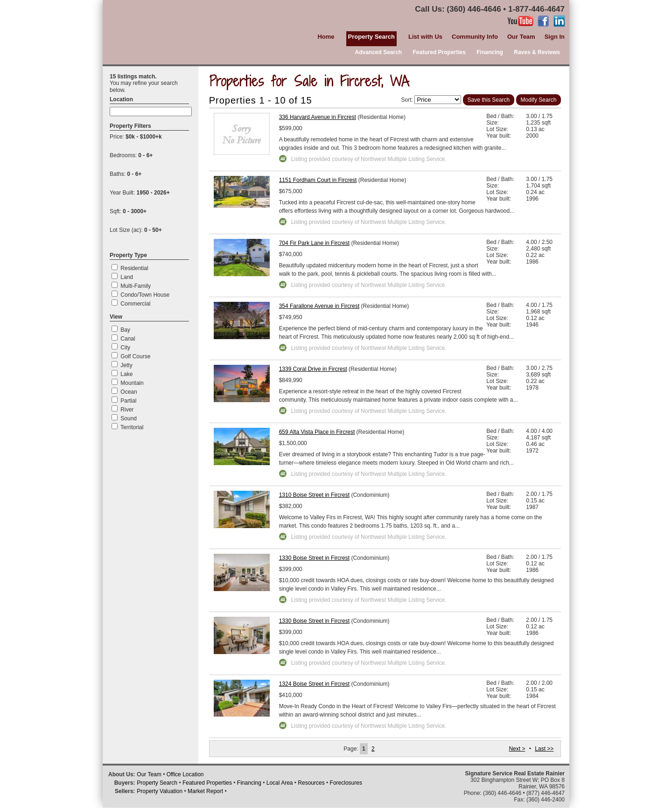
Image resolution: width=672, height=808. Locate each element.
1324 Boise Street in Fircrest (314, 684)
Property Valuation (160, 791)
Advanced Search (378, 52)
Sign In (555, 37)
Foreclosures (346, 783)
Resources (311, 783)
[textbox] (151, 111)
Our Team (521, 37)
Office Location (185, 774)
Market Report (205, 791)
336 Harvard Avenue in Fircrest (318, 117)
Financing (490, 52)
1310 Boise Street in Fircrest (314, 495)
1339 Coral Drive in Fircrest (313, 369)
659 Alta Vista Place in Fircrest (317, 432)
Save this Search (489, 100)
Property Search (157, 783)
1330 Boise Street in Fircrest (314, 558)
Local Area (280, 783)
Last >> (544, 749)
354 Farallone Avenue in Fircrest (319, 306)
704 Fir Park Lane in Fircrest (314, 243)
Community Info (475, 37)
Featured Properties (439, 52)
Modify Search (539, 100)
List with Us (425, 37)
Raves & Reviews (537, 52)
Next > (517, 749)
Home (326, 37)
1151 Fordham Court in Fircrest (318, 180)
